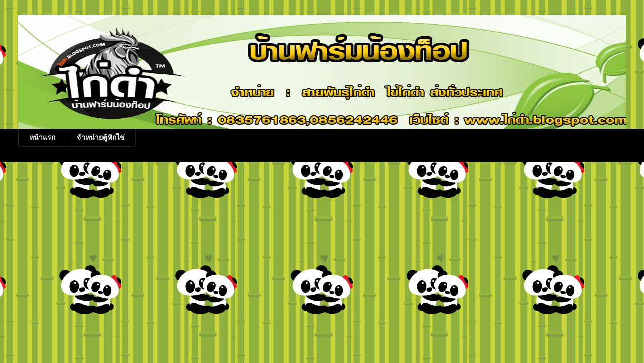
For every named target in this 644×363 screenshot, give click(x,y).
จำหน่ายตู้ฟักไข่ (101, 137)
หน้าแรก (42, 137)
